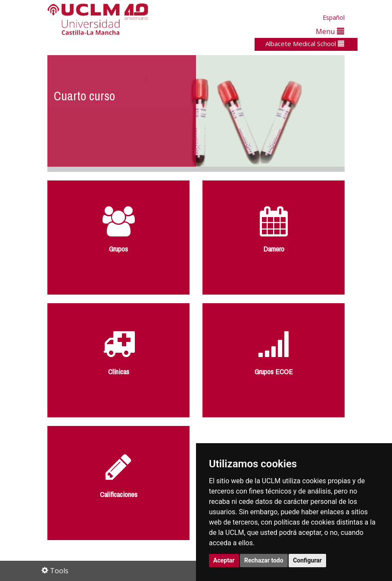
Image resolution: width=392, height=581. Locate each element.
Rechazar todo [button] (264, 560)
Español (334, 17)
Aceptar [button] (224, 560)
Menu (330, 31)
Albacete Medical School (305, 43)
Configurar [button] (307, 560)
